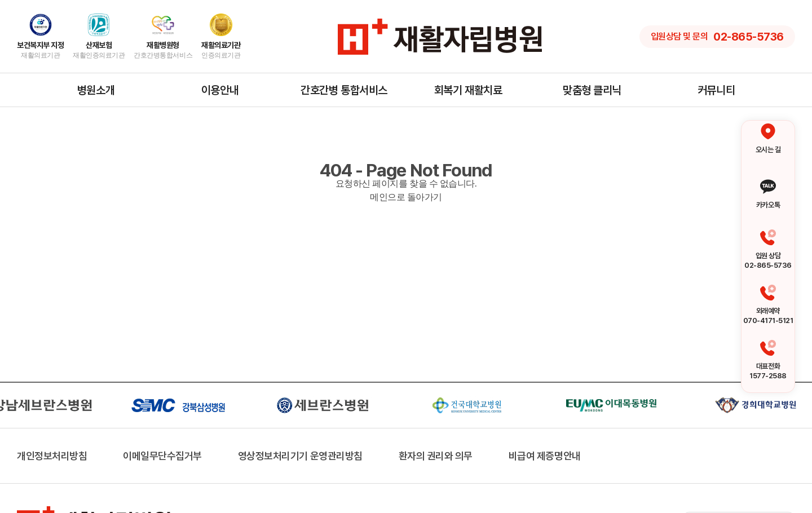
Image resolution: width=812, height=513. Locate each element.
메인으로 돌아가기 (406, 197)
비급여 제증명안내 (545, 456)
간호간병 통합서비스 (344, 90)
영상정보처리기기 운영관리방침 (300, 456)
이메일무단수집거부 (162, 456)
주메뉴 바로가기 (0, 0)
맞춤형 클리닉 (592, 90)
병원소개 (96, 90)
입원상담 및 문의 (717, 37)
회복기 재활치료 (468, 90)
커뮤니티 (716, 90)
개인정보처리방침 (52, 456)
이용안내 (220, 90)
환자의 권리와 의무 (436, 456)
